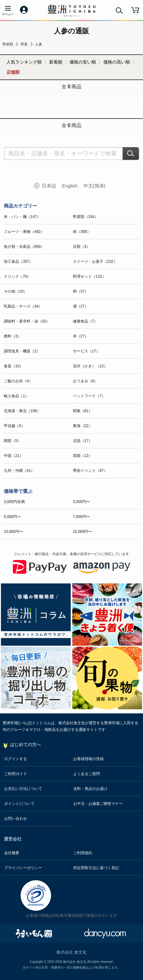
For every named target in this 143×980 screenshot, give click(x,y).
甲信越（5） (14, 426)
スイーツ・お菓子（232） (95, 262)
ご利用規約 (83, 853)
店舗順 (13, 72)
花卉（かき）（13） (90, 366)
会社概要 (12, 853)
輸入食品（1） (16, 396)
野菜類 (8, 44)
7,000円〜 (81, 517)
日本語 (49, 186)
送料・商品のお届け (90, 789)
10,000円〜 (13, 532)
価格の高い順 (117, 62)
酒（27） (81, 306)
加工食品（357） (18, 262)
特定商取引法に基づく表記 (96, 868)
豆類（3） (82, 247)
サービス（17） (86, 351)
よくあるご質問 (87, 774)
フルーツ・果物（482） (24, 232)
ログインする (16, 759)
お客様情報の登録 (88, 759)
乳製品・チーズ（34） (23, 306)
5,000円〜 (12, 517)
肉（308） (82, 232)
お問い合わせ (16, 819)
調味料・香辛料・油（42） (27, 321)
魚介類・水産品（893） (24, 247)
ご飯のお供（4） (18, 381)
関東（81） (83, 411)
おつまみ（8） (85, 381)
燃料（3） (13, 336)
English (70, 186)
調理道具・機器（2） (22, 351)
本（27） (81, 336)
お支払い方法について (23, 789)
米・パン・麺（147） (22, 217)
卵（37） (81, 291)
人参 (39, 44)
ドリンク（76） (17, 276)
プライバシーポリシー (23, 868)
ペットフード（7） (89, 396)
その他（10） (15, 291)
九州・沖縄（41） (19, 471)
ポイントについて (19, 804)
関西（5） (13, 441)
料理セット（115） (89, 276)
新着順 (56, 62)
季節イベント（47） (90, 471)
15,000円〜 (83, 532)
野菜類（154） (86, 217)
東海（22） (83, 426)
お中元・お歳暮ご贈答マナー (98, 804)
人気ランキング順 (24, 62)
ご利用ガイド (16, 774)
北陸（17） (83, 441)
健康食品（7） (85, 321)
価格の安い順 (83, 62)
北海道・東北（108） (22, 411)
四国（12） (83, 456)
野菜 (24, 44)
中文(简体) (94, 186)
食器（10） (13, 366)
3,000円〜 (81, 502)
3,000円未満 (14, 502)
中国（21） (13, 456)
